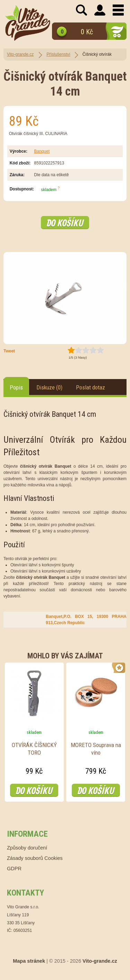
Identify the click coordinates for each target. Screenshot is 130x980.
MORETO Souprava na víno (96, 749)
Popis (16, 387)
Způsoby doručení (27, 848)
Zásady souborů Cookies (35, 858)
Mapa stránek (29, 961)
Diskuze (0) (49, 387)
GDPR (14, 869)
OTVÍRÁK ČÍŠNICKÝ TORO (34, 749)
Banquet (42, 151)
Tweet (9, 351)
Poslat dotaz (90, 387)
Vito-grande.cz (20, 54)
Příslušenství (58, 54)
